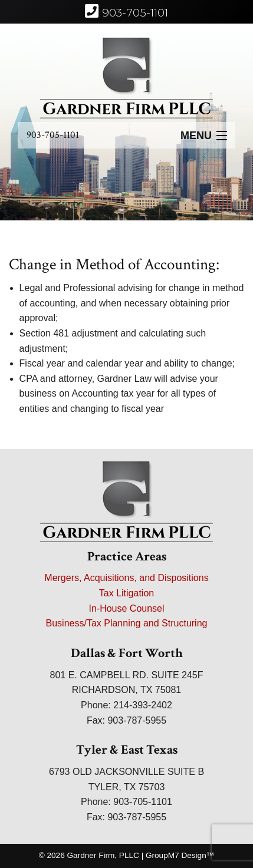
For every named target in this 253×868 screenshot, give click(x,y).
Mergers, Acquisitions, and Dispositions (126, 578)
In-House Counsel (126, 608)
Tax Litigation (126, 593)
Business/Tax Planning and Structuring (127, 623)
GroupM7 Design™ (180, 855)
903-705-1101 (53, 135)
